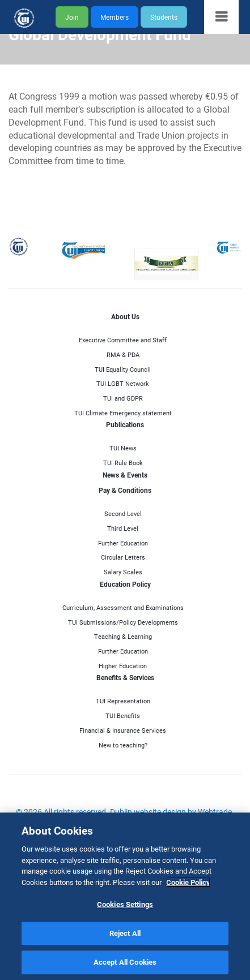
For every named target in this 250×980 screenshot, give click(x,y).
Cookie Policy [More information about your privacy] (188, 882)
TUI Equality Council (123, 369)
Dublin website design (148, 812)
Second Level (123, 513)
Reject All (125, 933)
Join (72, 17)
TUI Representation (123, 701)
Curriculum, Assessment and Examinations (123, 607)
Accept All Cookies (125, 962)
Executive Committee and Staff (123, 340)
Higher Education (123, 666)
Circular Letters (123, 557)
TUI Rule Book (123, 463)
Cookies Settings (125, 904)
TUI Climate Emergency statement (123, 413)
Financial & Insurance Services (123, 730)
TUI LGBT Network (123, 383)
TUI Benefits (123, 715)
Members (115, 17)
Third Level (123, 528)
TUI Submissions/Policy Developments (123, 622)
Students (164, 17)
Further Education (123, 543)
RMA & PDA (123, 354)
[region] (125, 896)
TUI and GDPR (123, 398)
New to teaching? (123, 745)
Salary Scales (123, 572)
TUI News (123, 448)
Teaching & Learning (123, 636)
